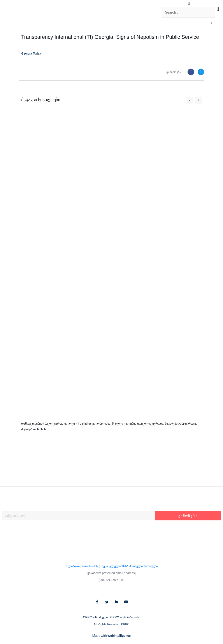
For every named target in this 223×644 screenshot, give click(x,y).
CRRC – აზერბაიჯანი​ (125, 617)
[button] (189, 4)
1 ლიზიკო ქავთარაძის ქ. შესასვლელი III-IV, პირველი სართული (111, 566)
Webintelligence (119, 636)
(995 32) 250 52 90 (111, 580)
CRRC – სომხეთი (95, 617)
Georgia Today (31, 54)
